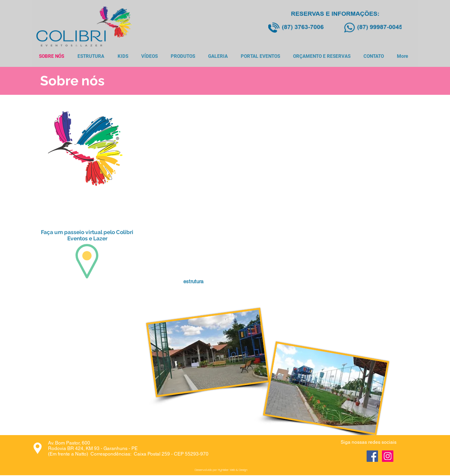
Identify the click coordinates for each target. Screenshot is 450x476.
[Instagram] (388, 456)
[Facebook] (372, 456)
